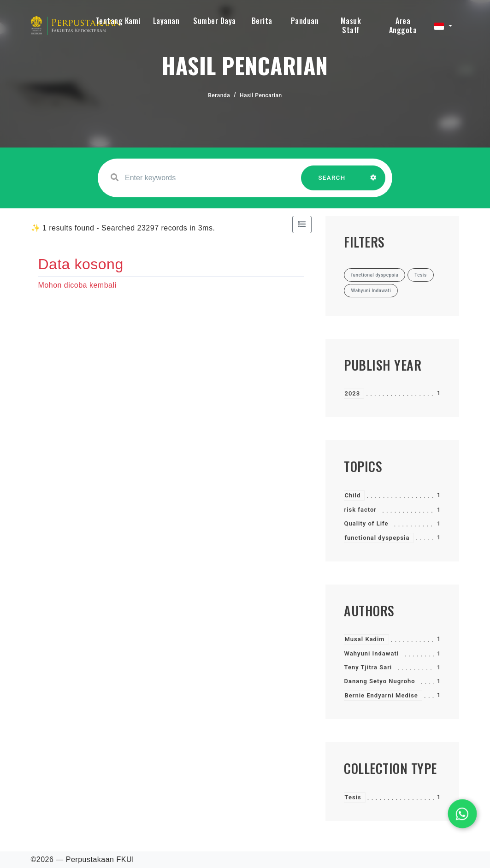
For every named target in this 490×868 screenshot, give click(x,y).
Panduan (305, 21)
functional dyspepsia (377, 538)
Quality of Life (366, 523)
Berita (262, 21)
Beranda (219, 95)
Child (352, 495)
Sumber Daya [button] (215, 21)
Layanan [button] (166, 21)
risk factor (360, 510)
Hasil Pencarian (261, 95)
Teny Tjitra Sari (368, 667)
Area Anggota (403, 25)
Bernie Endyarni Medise (381, 695)
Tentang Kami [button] (118, 21)
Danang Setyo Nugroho (379, 681)
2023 (352, 393)
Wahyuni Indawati (371, 653)
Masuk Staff (351, 25)
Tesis (353, 797)
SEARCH (332, 182)
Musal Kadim (364, 639)
